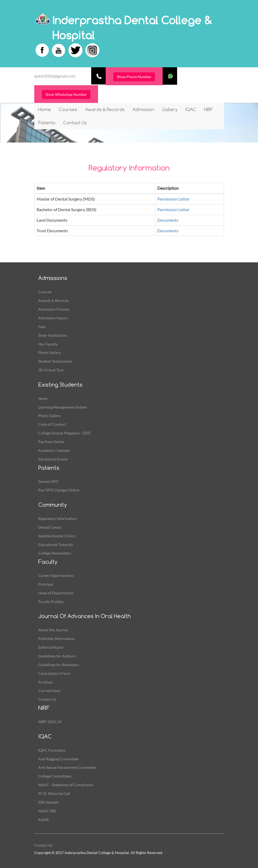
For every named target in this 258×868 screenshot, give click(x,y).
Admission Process (54, 309)
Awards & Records (105, 109)
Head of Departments (56, 593)
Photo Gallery (50, 352)
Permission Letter (173, 199)
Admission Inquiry (53, 318)
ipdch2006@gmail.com (55, 76)
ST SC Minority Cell (54, 793)
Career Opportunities (56, 575)
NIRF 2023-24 (50, 722)
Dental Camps (50, 527)
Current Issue (49, 691)
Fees (42, 327)
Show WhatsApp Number (66, 94)
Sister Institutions (53, 335)
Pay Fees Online (51, 442)
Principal (46, 584)
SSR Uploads (48, 802)
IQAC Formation (52, 750)
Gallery (170, 109)
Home (45, 109)
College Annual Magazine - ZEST (65, 433)
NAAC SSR (47, 811)
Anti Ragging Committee (58, 759)
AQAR (43, 820)
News (43, 398)
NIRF (208, 109)
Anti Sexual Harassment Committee (67, 767)
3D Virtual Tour (51, 370)
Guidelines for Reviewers (59, 665)
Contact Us (75, 123)
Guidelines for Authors (57, 656)
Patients (47, 123)
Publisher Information (56, 639)
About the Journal (53, 630)
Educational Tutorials (56, 545)
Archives (45, 682)
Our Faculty (48, 344)
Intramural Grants (53, 459)
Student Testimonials (55, 361)
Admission (143, 109)
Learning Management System (63, 407)
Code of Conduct (52, 424)
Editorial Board (51, 647)
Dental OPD (48, 482)
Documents (168, 220)
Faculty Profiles (51, 602)
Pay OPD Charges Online (59, 490)
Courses (68, 109)
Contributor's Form (54, 673)
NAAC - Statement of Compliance (66, 785)
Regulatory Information (57, 518)
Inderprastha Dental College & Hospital (132, 28)
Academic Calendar (54, 450)
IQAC (191, 109)
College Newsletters (55, 553)
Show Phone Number (134, 77)
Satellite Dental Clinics (57, 536)
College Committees (55, 776)
